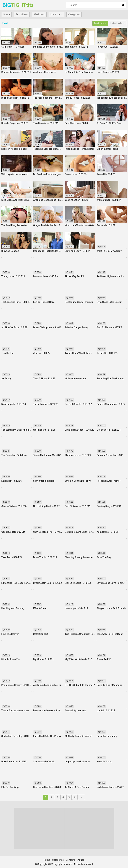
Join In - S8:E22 (42, 353)
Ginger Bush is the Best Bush (48, 225)
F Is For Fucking (10, 787)
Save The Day (104, 557)
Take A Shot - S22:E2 (44, 379)
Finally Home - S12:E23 (77, 98)
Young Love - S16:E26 (13, 276)
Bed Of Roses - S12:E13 (78, 506)
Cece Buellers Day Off (13, 532)
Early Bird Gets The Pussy (47, 736)
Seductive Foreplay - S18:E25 (16, 736)
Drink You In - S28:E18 (45, 557)
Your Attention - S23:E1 (77, 200)
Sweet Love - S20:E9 (76, 174)
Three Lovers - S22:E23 (46, 404)
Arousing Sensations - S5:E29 (48, 200)
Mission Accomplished (14, 149)
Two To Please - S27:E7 (109, 327)
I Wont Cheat (40, 608)
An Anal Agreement (75, 710)
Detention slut (41, 634)
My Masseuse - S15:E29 (78, 455)
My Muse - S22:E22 (43, 659)
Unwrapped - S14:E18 (76, 608)
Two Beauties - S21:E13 (46, 123)
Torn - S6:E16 (104, 659)
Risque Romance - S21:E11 (16, 72)
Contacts (71, 860)
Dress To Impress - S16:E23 (48, 327)
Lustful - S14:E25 (106, 710)
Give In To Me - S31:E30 (14, 506)
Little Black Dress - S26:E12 (80, 430)
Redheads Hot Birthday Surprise (48, 251)
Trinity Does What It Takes (79, 353)
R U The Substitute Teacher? (80, 685)
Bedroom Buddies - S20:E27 (48, 787)
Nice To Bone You (11, 659)
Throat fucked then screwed (16, 710)
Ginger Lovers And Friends (111, 608)
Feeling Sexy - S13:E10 (109, 506)
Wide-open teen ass (76, 379)
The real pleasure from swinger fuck (48, 98)
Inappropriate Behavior (77, 762)
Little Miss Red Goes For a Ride (16, 583)
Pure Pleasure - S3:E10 (14, 762)
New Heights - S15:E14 (14, 404)
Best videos (22, 14)
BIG (11, 5)
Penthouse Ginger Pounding (80, 302)
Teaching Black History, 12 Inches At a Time (48, 149)
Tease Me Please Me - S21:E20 (48, 455)
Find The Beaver (10, 634)
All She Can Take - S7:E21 (15, 327)
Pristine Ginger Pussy (77, 327)
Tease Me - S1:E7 (106, 225)
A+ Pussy (6, 379)
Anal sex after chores (45, 72)
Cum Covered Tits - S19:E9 (48, 532)
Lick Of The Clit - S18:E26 (78, 583)
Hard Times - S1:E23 (108, 72)
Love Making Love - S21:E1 (111, 583)
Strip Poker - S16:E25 (13, 47)
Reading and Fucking (13, 608)
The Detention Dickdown (14, 455)
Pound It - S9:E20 (106, 174)
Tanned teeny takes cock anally (112, 98)
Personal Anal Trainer (109, 481)
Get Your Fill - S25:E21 (109, 430)
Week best (39, 14)
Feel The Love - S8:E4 (76, 123)
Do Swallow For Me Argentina (48, 174)
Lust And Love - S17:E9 (45, 276)
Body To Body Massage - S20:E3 (112, 685)
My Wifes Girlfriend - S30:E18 (80, 659)
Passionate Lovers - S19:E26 (48, 710)
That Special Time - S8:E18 (16, 302)
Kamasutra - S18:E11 (108, 532)
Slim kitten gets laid (44, 481)
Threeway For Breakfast (110, 634)
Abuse (81, 860)
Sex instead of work (44, 762)
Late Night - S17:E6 (11, 481)
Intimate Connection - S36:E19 (48, 47)
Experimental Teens (107, 149)
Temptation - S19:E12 (76, 47)
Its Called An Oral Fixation (79, 72)
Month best (56, 14)
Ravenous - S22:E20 (107, 47)
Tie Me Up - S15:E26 (107, 353)
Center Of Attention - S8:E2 (111, 404)
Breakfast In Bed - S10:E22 (47, 583)
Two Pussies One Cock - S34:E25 (80, 634)
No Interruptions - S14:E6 (110, 787)
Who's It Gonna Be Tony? (78, 481)
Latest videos (117, 23)
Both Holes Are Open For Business (80, 532)
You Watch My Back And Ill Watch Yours (16, 430)
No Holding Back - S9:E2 (46, 506)
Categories (74, 14)
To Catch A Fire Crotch (77, 787)
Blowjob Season (10, 251)
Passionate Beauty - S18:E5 (16, 685)
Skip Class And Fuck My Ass (16, 200)
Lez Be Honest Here (44, 302)
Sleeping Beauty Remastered (80, 557)
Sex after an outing (107, 736)
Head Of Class (104, 762)
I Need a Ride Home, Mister (80, 149)
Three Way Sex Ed (74, 276)
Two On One (8, 353)
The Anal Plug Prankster (14, 225)
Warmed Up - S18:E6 (44, 430)
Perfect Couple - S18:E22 (78, 404)
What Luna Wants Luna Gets (79, 225)
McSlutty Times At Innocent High (80, 736)
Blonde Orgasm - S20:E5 (15, 123)
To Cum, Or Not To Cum (109, 123)
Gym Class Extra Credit (109, 302)
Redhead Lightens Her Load (112, 276)
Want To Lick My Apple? (109, 251)
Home (7, 14)
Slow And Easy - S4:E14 (77, 251)
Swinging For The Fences (110, 379)
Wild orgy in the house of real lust (16, 174)
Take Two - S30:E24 (12, 557)
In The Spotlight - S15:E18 (15, 98)
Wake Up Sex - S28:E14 (109, 200)
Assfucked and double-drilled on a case (48, 685)
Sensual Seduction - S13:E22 (112, 455)
